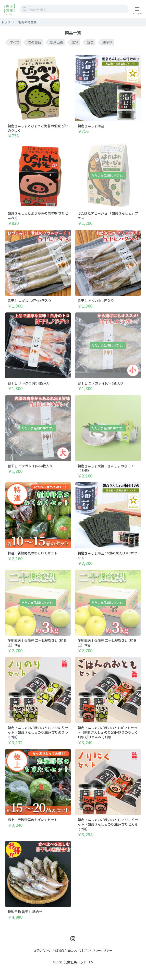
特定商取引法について (67, 950)
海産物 (107, 42)
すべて (14, 42)
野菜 (90, 42)
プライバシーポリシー (98, 950)
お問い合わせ (42, 950)
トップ (6, 22)
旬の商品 (34, 42)
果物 (75, 42)
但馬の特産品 (27, 22)
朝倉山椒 (56, 42)
